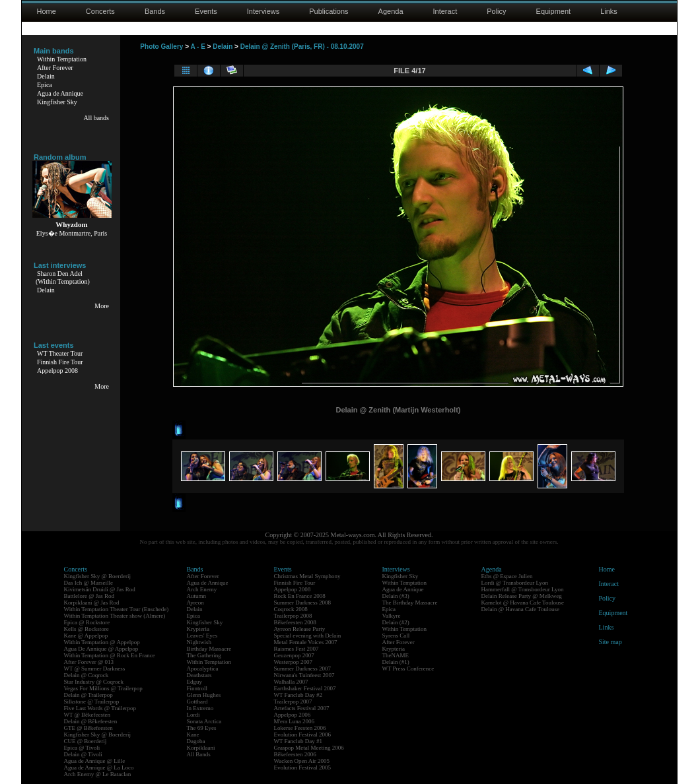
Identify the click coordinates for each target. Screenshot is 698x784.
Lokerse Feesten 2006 (300, 728)
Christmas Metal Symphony (307, 576)
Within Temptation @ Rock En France (110, 655)
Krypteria (198, 629)
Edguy (195, 682)
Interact (445, 11)
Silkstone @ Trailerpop (92, 702)
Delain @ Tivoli (83, 754)
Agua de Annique (60, 93)
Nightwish (199, 642)
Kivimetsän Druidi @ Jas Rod (100, 589)
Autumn (197, 596)
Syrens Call (396, 636)
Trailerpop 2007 (293, 702)
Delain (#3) (396, 596)
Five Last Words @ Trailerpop (100, 708)
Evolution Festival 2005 (303, 768)
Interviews (263, 11)
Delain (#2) (396, 622)
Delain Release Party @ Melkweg (522, 596)
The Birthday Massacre (410, 603)
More (102, 306)
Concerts (100, 11)
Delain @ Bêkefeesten (91, 721)
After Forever (55, 68)
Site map (611, 642)
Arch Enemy (202, 589)
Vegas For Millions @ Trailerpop (103, 688)
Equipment (554, 11)
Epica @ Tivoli (82, 748)
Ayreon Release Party (300, 629)
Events (206, 11)
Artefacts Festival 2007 (302, 708)
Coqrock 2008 (291, 609)
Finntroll (197, 688)
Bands (155, 11)
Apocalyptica (203, 669)
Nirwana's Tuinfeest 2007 (304, 675)
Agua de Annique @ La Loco (99, 768)
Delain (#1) (396, 662)
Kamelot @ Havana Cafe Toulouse (523, 603)
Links (609, 11)
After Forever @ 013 (89, 662)
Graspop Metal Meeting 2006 (309, 748)
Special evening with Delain (308, 636)
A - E (197, 47)
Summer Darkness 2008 (303, 603)
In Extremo (200, 708)
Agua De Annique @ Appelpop (101, 649)
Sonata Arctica (204, 721)
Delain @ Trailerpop (88, 695)
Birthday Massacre (209, 649)
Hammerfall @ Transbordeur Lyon (523, 589)
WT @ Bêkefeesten (87, 715)
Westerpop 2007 (294, 662)
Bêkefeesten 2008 (295, 622)
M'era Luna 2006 (295, 721)
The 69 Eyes (202, 728)
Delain (46, 76)
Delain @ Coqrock (87, 675)
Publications (329, 11)
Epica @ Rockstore (87, 622)
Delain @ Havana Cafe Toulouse (520, 609)
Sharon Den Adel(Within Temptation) (63, 278)
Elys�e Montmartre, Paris (72, 233)
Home (47, 11)
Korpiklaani (201, 748)
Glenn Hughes (204, 695)
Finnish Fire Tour (60, 362)
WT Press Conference (408, 669)
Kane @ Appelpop (86, 636)
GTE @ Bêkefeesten (88, 728)
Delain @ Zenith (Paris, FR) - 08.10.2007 (302, 47)
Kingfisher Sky (57, 102)
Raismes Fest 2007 (297, 649)
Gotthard (197, 702)
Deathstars (199, 675)
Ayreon (195, 603)
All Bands (199, 754)
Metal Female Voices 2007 (306, 642)
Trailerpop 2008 (293, 616)
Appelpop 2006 (293, 715)
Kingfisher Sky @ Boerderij (98, 576)
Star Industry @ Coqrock (94, 682)
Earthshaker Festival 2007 (305, 688)
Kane (193, 735)
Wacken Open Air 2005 (302, 761)
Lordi (193, 715)
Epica (45, 85)
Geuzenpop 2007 (294, 655)
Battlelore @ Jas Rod (89, 596)
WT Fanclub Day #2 (298, 695)
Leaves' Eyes (202, 636)
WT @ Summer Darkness (95, 669)
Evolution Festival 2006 (303, 735)
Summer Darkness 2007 (303, 669)
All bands (96, 118)
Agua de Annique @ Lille (95, 761)
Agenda (391, 11)
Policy (496, 11)
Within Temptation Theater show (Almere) (115, 616)
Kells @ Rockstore (87, 629)
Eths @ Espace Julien (507, 576)
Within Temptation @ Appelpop (102, 642)
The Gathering (204, 655)
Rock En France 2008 (300, 596)
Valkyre (392, 616)
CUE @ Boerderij (86, 741)
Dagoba (196, 741)
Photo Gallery (161, 47)
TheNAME (396, 655)
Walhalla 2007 (291, 682)
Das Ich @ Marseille (89, 583)
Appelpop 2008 (57, 371)
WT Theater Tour (60, 353)
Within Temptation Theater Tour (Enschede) (117, 609)
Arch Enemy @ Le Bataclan (98, 774)
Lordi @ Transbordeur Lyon (515, 583)
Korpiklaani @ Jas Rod (92, 603)
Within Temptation (62, 59)
